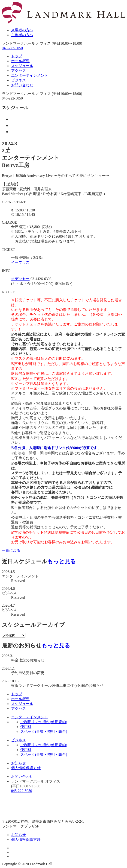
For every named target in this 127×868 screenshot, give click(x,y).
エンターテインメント (30, 75)
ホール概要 (20, 61)
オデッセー (20, 279)
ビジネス (18, 80)
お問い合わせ (22, 85)
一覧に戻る (11, 551)
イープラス (20, 262)
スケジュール (22, 66)
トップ (17, 56)
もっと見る (62, 561)
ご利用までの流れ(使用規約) (44, 722)
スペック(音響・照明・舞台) (44, 732)
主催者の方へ (22, 35)
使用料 (26, 727)
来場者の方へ (22, 30)
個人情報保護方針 (26, 768)
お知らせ (18, 763)
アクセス (18, 71)
